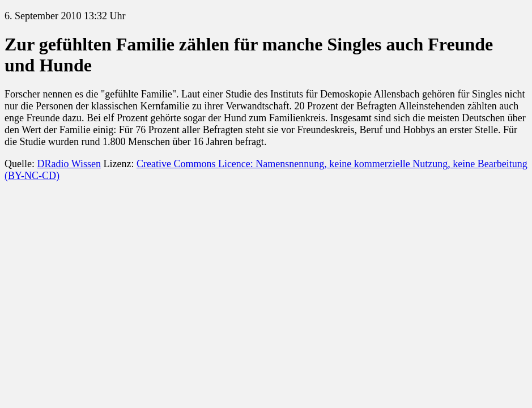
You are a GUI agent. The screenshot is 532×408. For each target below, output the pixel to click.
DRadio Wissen (69, 164)
